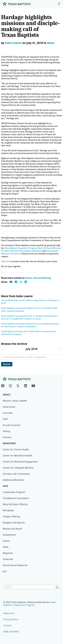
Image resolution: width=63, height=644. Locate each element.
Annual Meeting (42, 278)
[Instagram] (10, 385)
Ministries (9, 443)
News (51, 43)
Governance (9, 407)
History (7, 431)
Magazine (8, 553)
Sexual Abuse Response (15, 565)
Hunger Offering (11, 516)
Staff (5, 419)
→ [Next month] (60, 349)
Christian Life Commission (16, 474)
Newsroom (9, 613)
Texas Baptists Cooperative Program (21, 248)
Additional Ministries (13, 480)
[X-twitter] (18, 385)
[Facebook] (4, 385)
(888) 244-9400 (11, 632)
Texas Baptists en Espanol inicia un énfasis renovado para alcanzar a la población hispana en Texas (29, 317)
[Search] (58, 587)
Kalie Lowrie (13, 43)
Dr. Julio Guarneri (12, 425)
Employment (9, 535)
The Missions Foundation (16, 498)
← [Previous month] (3, 349)
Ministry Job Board (12, 529)
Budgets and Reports (14, 523)
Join (5, 571)
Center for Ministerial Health (18, 456)
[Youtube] (33, 385)
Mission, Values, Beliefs (15, 401)
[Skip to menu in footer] (59, 4)
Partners (7, 437)
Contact (7, 625)
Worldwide (8, 510)
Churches (8, 413)
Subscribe (5, 261)
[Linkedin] (26, 385)
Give (5, 486)
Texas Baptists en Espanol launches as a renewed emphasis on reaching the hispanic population (30, 325)
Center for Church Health (16, 449)
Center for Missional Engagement (20, 462)
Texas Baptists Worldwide (30, 251)
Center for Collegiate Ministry (18, 468)
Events (6, 541)
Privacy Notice (11, 619)
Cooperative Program (14, 492)
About (7, 395)
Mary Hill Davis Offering (15, 504)
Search (7, 364)
